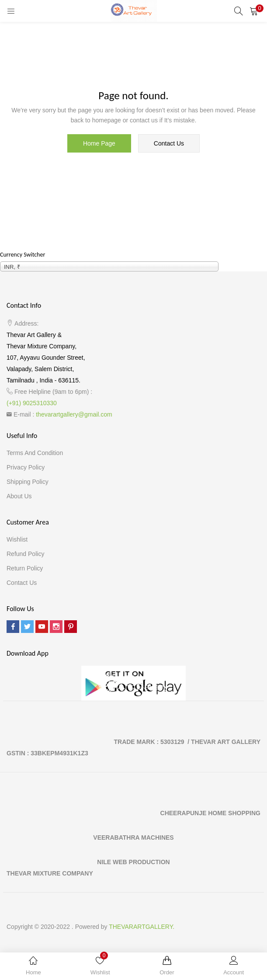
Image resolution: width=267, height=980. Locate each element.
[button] (254, 11)
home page (99, 143)
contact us (169, 143)
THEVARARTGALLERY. (142, 927)
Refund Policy (25, 554)
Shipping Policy (28, 482)
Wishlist (17, 539)
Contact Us (22, 583)
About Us (19, 496)
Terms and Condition (35, 453)
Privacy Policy (26, 467)
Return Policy (25, 568)
